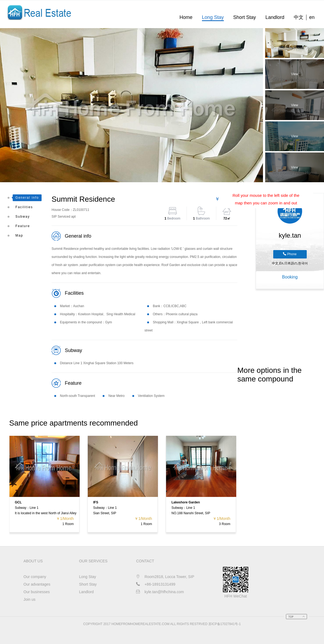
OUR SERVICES (93, 561)
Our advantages (37, 584)
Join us (29, 599)
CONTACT (145, 561)
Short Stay (245, 17)
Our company (35, 577)
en (312, 17)
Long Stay (213, 17)
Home (186, 17)
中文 (299, 17)
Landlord (275, 17)
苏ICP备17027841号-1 (225, 624)
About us (33, 561)
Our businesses (37, 592)
